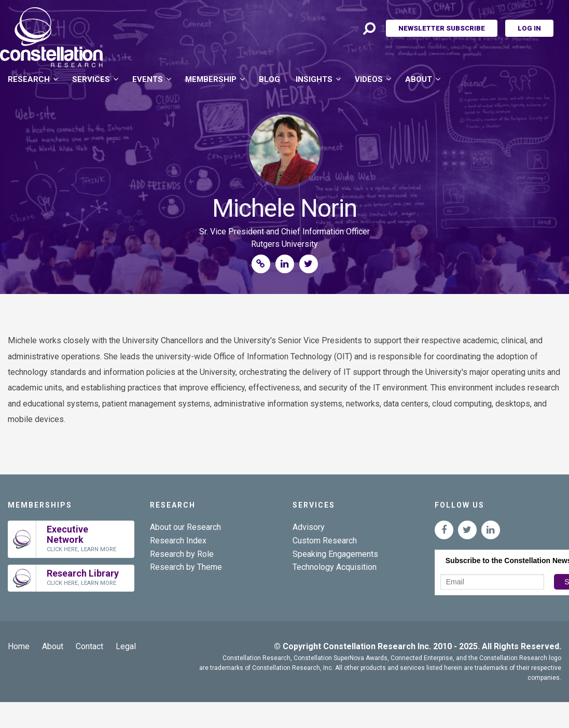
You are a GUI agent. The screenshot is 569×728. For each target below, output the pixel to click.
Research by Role (182, 554)
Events (148, 79)
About (419, 79)
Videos (369, 79)
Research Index (178, 541)
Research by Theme (186, 567)
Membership (211, 79)
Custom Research (325, 541)
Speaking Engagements (335, 554)
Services (91, 79)
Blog (269, 79)
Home (19, 646)
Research (29, 79)
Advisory (309, 527)
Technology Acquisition (335, 567)
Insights (314, 79)
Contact (89, 646)
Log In (529, 28)
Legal (126, 646)
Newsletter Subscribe (442, 28)
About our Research (185, 527)
